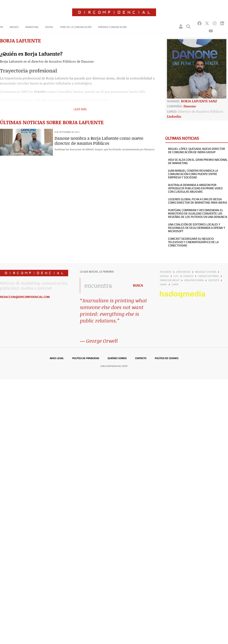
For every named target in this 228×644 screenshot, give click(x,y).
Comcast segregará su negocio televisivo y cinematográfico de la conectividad (193, 242)
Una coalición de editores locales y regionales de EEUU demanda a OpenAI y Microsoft (197, 228)
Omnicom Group (170, 280)
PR (1, 27)
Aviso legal (57, 358)
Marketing (32, 27)
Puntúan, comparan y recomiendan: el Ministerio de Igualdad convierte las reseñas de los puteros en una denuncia (198, 213)
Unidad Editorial (208, 276)
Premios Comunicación (112, 27)
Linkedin (174, 116)
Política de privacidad (86, 358)
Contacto (141, 358)
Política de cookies (167, 358)
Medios (14, 27)
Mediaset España (206, 272)
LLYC (176, 276)
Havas (163, 284)
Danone (190, 106)
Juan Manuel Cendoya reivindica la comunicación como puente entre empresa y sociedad (193, 174)
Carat (175, 284)
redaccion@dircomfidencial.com (25, 297)
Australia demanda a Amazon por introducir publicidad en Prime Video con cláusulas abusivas (195, 188)
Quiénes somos (117, 358)
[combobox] (104, 285)
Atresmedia (183, 272)
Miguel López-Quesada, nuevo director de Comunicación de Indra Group (197, 150)
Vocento (214, 280)
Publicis (188, 276)
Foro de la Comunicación (76, 27)
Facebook (166, 272)
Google (164, 276)
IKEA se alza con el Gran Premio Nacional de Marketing (198, 161)
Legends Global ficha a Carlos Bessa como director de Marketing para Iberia (197, 201)
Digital (49, 27)
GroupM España (194, 280)
